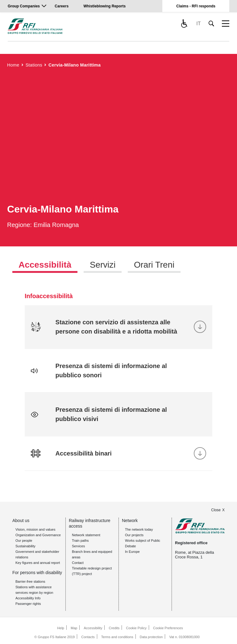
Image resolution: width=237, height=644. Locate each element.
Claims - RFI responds (196, 6)
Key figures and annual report (38, 563)
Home (13, 65)
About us (21, 520)
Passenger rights (28, 604)
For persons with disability (37, 573)
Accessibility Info (28, 598)
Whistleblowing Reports (104, 6)
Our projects (134, 535)
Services (78, 546)
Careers (62, 6)
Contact (78, 563)
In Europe (132, 552)
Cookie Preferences (168, 628)
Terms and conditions (117, 637)
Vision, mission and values (35, 529)
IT (198, 24)
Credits (114, 628)
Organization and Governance (38, 535)
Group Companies (24, 6)
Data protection (151, 637)
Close (216, 510)
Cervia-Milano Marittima (75, 65)
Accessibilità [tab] (45, 265)
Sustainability (25, 546)
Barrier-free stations (30, 581)
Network (130, 520)
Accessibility (93, 628)
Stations (34, 65)
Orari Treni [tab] (155, 265)
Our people (24, 541)
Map (74, 628)
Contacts (88, 637)
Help (61, 628)
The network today (139, 529)
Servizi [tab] (103, 265)
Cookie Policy (136, 628)
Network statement (86, 535)
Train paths (80, 541)
